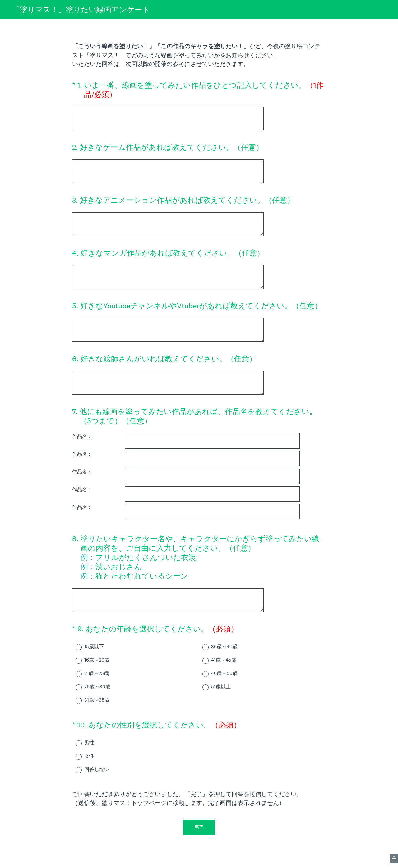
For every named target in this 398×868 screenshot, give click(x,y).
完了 (199, 827)
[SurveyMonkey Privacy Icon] (394, 859)
